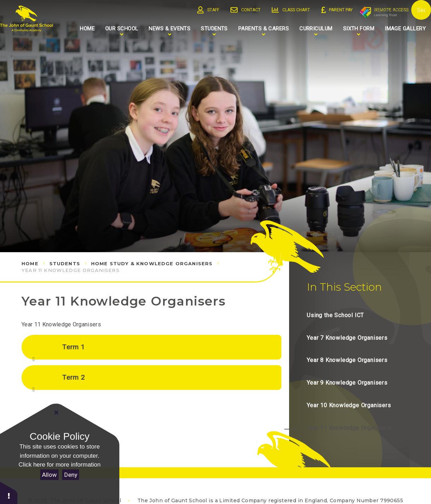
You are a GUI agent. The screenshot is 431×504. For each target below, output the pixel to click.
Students (65, 263)
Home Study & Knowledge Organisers (152, 263)
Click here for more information (60, 465)
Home (30, 263)
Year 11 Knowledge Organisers (71, 270)
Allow (49, 475)
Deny (71, 475)
